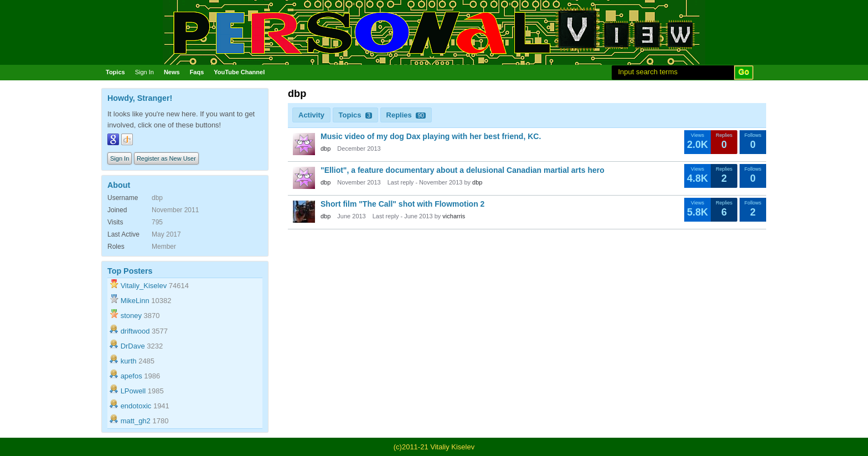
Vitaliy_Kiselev (144, 286)
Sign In (144, 72)
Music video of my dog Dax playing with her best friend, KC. (431, 136)
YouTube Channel (239, 72)
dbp (325, 148)
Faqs (197, 72)
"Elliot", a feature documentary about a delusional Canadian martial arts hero (463, 170)
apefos (131, 376)
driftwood (135, 331)
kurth (129, 361)
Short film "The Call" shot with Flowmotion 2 (402, 204)
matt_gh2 (136, 421)
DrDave (133, 346)
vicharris (454, 216)
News (172, 72)
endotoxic (136, 406)
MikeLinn (135, 301)
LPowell (133, 391)
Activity (311, 115)
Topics (115, 72)
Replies (406, 115)
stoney (131, 316)
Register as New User (166, 158)
